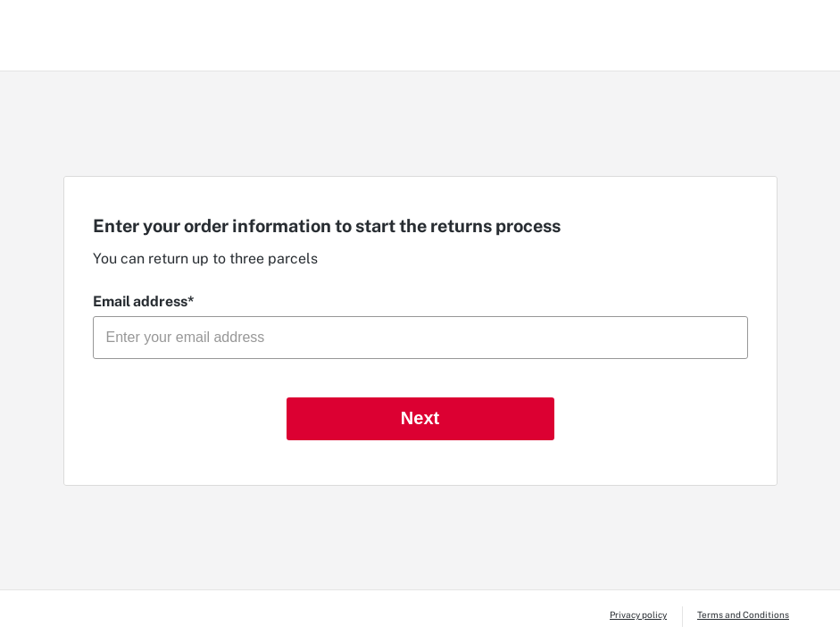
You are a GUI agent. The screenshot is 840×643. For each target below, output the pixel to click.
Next (420, 418)
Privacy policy (638, 614)
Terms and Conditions (743, 614)
